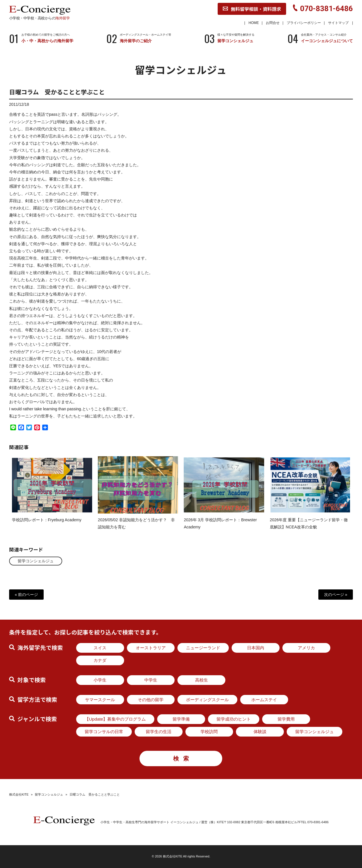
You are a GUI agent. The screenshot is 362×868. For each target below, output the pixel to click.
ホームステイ (264, 700)
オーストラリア (151, 648)
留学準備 (181, 719)
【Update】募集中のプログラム (115, 719)
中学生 (151, 680)
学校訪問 (209, 732)
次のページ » (336, 595)
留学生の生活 (159, 732)
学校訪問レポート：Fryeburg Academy (47, 526)
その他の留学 (151, 700)
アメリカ (306, 648)
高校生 (202, 680)
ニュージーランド (203, 648)
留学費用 (286, 719)
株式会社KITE (19, 794)
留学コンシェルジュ (36, 561)
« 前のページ (27, 595)
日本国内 (256, 648)
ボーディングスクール (207, 700)
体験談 (260, 732)
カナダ (100, 660)
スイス (100, 648)
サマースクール (100, 700)
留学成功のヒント (234, 719)
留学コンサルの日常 (104, 732)
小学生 (100, 680)
